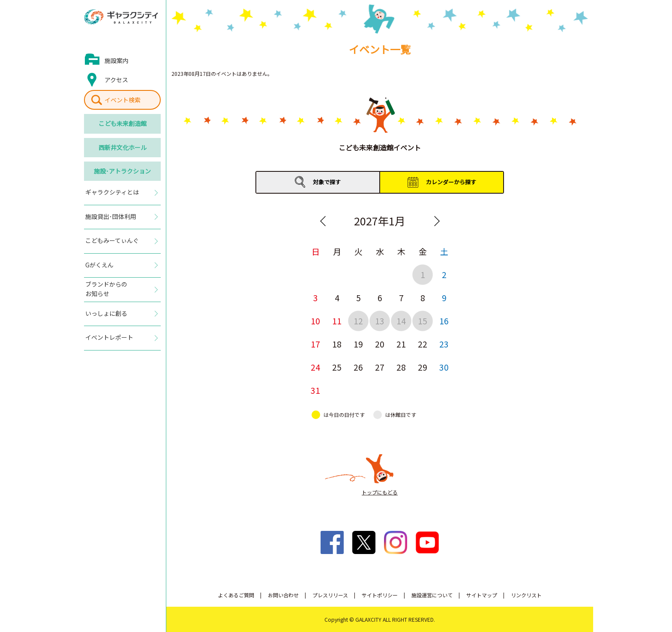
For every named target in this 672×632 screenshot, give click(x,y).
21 (401, 344)
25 (337, 367)
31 (315, 390)
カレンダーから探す (451, 182)
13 (380, 321)
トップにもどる (380, 492)
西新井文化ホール (123, 147)
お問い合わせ (283, 595)
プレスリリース (330, 595)
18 (337, 344)
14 (401, 321)
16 (444, 321)
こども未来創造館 (123, 123)
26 (358, 367)
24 (315, 367)
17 (315, 344)
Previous (323, 221)
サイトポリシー (380, 595)
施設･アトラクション (122, 171)
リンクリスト (526, 595)
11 (337, 321)
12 (358, 321)
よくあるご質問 (236, 595)
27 (380, 367)
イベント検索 (123, 100)
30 (444, 367)
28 (401, 367)
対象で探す (327, 182)
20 (380, 344)
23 (444, 344)
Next (437, 221)
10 (315, 321)
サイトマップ (482, 595)
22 (423, 344)
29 (423, 367)
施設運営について (432, 595)
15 (423, 321)
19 (358, 344)
